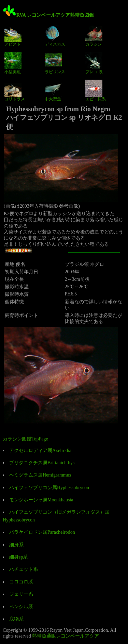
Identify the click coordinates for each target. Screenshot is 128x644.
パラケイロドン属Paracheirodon (42, 532)
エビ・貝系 (96, 91)
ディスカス (55, 36)
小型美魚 (13, 63)
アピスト (13, 36)
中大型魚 (53, 91)
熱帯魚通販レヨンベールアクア (66, 636)
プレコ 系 (94, 63)
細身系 (16, 545)
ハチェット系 (24, 569)
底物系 (16, 619)
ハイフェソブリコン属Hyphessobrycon (49, 488)
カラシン (94, 36)
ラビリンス (55, 63)
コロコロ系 (21, 582)
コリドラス (15, 91)
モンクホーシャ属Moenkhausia (41, 500)
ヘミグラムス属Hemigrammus (40, 475)
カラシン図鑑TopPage (25, 439)
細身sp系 (18, 557)
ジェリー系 (21, 594)
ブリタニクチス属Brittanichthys (42, 463)
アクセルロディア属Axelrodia (40, 450)
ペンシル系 (21, 607)
